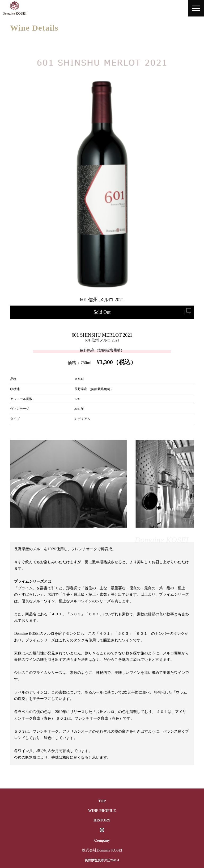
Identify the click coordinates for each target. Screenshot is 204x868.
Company (102, 840)
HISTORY (102, 820)
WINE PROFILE (102, 811)
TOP (102, 801)
